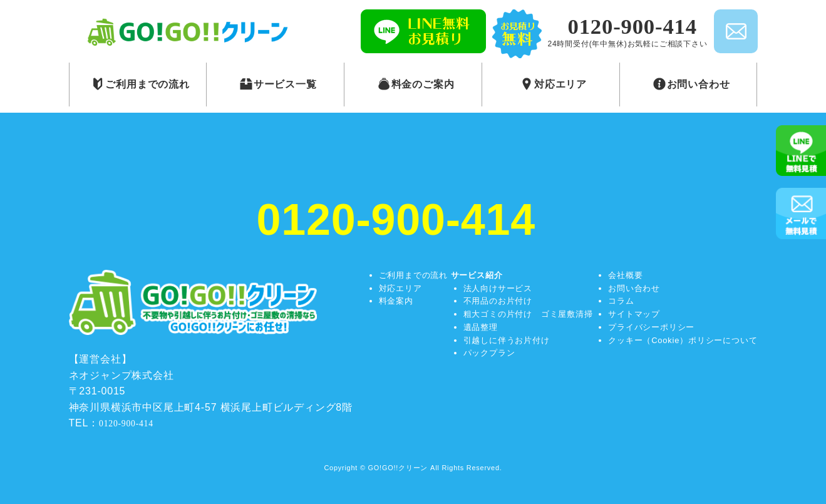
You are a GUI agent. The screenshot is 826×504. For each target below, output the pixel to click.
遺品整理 (481, 327)
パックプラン (489, 353)
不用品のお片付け (498, 301)
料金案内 (396, 301)
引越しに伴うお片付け (507, 340)
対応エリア (400, 288)
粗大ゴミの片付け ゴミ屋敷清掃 (528, 314)
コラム (621, 301)
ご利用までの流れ (413, 275)
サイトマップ (634, 314)
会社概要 (625, 275)
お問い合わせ (634, 288)
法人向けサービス (498, 288)
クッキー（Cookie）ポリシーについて (683, 340)
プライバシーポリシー (651, 327)
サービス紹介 (477, 275)
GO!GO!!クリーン (398, 468)
